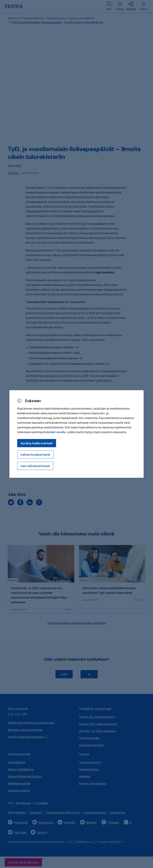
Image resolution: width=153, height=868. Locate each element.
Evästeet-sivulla (55, 432)
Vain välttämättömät (35, 466)
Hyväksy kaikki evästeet (37, 443)
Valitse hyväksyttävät (35, 454)
